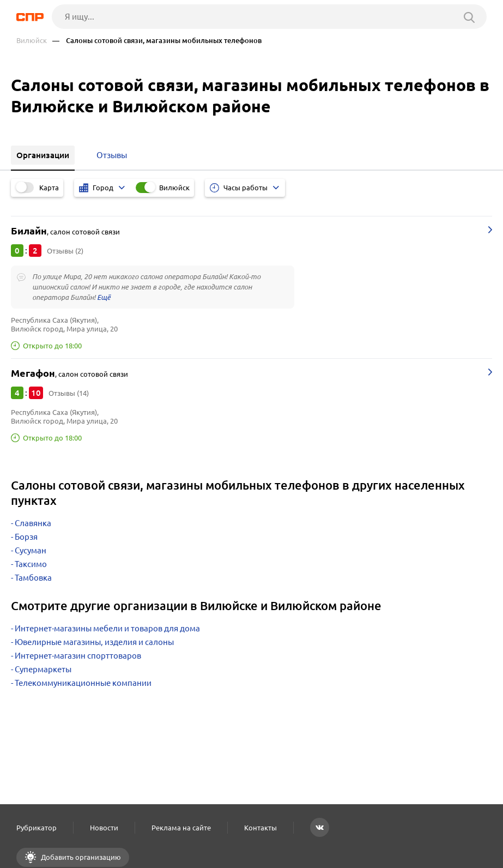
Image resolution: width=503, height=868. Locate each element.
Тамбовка (33, 578)
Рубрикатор (37, 828)
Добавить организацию (80, 857)
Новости (104, 828)
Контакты (260, 828)
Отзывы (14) (69, 393)
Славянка (33, 523)
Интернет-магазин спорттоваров (78, 656)
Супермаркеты (43, 669)
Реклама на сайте (181, 828)
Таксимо (31, 564)
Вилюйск (32, 41)
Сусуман (31, 550)
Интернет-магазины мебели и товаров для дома (107, 628)
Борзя (26, 537)
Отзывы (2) (65, 251)
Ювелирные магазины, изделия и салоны (94, 642)
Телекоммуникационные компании (83, 683)
